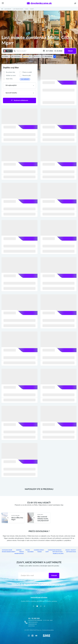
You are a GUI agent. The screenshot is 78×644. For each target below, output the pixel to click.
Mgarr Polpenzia (19, 554)
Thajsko (28, 550)
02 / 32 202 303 (34, 618)
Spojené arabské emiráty (9, 552)
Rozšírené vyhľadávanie (19, 100)
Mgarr (32, 9)
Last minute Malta (18, 9)
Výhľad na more (11, 76)
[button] (33, 606)
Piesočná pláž (27, 76)
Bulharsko (31, 552)
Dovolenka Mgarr (7, 550)
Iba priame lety (10, 72)
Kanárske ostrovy (39, 550)
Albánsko (19, 550)
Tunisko (39, 552)
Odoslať (54, 576)
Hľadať (70, 51)
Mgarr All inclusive (58, 554)
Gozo (27, 9)
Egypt (47, 552)
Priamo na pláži (27, 72)
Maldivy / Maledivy (71, 550)
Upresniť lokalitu (11, 93)
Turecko (21, 552)
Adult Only (9, 79)
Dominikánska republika (55, 550)
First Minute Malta (57, 552)
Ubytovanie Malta (71, 552)
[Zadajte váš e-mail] (34, 576)
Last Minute (8, 9)
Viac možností (25, 79)
